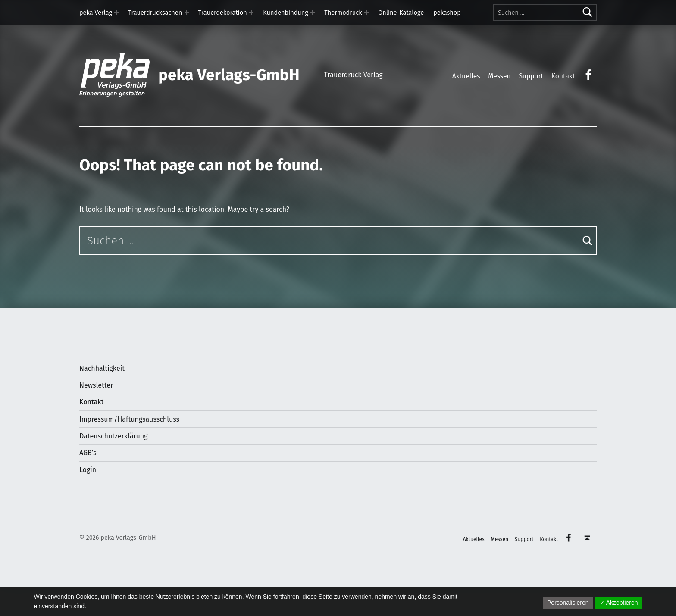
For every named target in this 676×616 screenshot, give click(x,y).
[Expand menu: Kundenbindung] (313, 13)
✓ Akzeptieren (619, 603)
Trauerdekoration (223, 13)
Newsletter (96, 385)
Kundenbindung (286, 13)
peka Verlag (96, 13)
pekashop (447, 13)
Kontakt (91, 402)
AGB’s (88, 453)
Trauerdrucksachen (155, 13)
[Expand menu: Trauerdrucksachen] (187, 13)
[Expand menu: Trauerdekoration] (251, 13)
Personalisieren (568, 603)
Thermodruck (343, 13)
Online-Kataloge (401, 13)
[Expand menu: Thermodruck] (366, 13)
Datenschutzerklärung (114, 436)
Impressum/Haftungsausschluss (129, 419)
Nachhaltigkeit (102, 368)
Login (88, 470)
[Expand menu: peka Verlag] (116, 13)
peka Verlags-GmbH (229, 75)
